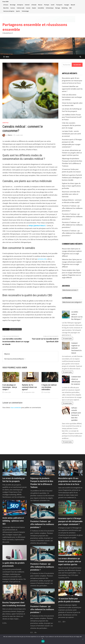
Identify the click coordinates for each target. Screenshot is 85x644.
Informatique (50, 8)
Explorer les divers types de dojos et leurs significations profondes (71, 186)
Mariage (58, 8)
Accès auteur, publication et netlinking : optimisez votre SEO (13, 521)
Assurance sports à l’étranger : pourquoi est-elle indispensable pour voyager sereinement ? (70, 521)
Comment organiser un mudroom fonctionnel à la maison (76, 348)
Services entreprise (9, 11)
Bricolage (13, 5)
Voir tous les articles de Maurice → (15, 359)
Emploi (34, 8)
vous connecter (16, 407)
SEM (70, 8)
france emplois (67, 270)
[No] (83, 639)
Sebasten (65, 259)
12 (63, 622)
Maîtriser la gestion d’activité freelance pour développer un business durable (72, 178)
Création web (20, 8)
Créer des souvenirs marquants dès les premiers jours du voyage (71, 125)
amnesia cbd (42, 259)
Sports (18, 11)
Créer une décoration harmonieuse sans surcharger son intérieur (72, 97)
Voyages (67, 5)
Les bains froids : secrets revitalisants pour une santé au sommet (71, 134)
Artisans (6, 5)
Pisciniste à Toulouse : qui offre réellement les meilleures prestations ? (72, 208)
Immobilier (41, 8)
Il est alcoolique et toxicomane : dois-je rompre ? (10, 387)
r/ (37, 226)
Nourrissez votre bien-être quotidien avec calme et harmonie (71, 194)
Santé (53, 5)
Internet (27, 5)
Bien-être (6, 8)
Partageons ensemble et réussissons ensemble (35, 27)
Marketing (65, 8)
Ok (43, 641)
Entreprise (20, 5)
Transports (59, 5)
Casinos (13, 8)
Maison (40, 5)
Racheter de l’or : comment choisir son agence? (29, 387)
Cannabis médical (16, 329)
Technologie (25, 11)
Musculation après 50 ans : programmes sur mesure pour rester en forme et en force (72, 81)
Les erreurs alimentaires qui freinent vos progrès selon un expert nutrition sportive (72, 153)
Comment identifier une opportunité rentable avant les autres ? (72, 89)
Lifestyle (34, 5)
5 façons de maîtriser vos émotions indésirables (49, 387)
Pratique (47, 5)
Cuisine (28, 8)
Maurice (10, 135)
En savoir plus (67, 338)
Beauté (73, 5)
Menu (6, 57)
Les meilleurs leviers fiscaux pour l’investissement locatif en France (72, 117)
